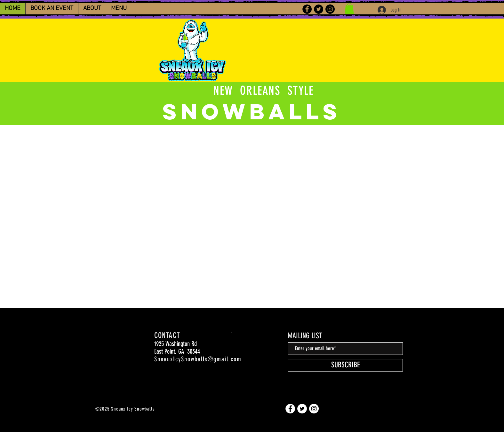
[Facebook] (307, 9)
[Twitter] (319, 9)
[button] (349, 8)
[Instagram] (330, 9)
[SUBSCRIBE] (345, 365)
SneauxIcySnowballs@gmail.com (198, 359)
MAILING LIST (305, 336)
